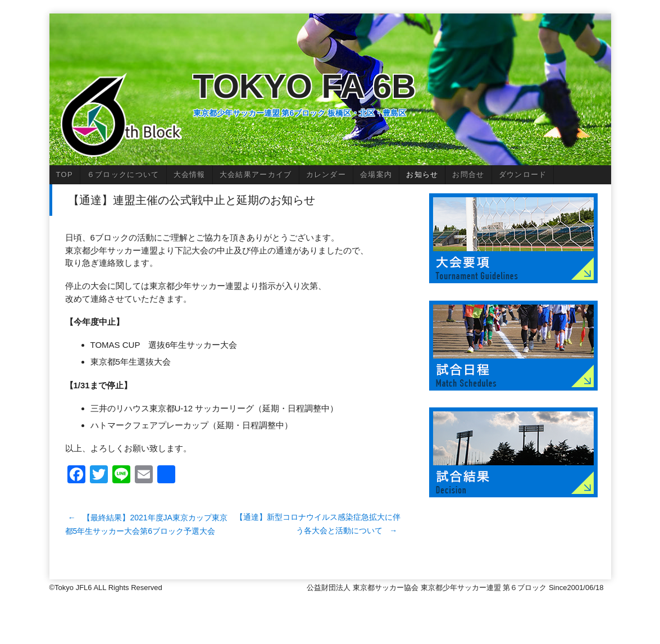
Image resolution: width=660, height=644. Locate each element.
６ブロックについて (123, 174)
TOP (65, 174)
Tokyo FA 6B (305, 86)
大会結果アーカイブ (256, 174)
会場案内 (376, 174)
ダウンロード (523, 174)
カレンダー (326, 174)
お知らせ (422, 174)
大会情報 (190, 174)
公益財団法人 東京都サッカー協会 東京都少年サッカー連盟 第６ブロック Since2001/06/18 (459, 588)
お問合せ (468, 174)
